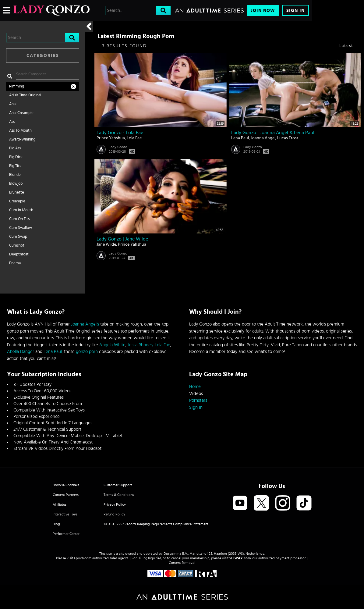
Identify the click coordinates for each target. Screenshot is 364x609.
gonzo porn (87, 352)
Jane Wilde (106, 244)
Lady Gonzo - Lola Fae (120, 133)
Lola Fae (134, 138)
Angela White (112, 345)
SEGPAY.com (240, 558)
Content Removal (182, 563)
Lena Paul (240, 138)
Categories (43, 56)
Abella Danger (21, 352)
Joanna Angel (263, 138)
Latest (346, 46)
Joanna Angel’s (85, 324)
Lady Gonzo (118, 147)
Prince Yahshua (111, 138)
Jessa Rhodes (140, 345)
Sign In (295, 11)
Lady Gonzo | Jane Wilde (122, 239)
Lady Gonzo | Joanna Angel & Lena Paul (273, 133)
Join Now (263, 11)
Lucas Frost (288, 138)
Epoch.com (83, 558)
